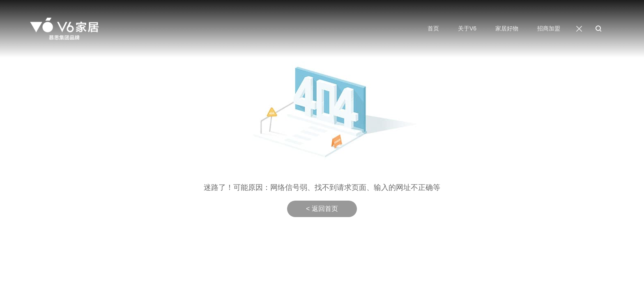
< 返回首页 (322, 209)
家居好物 (507, 28)
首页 (433, 28)
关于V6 (467, 28)
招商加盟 (549, 28)
